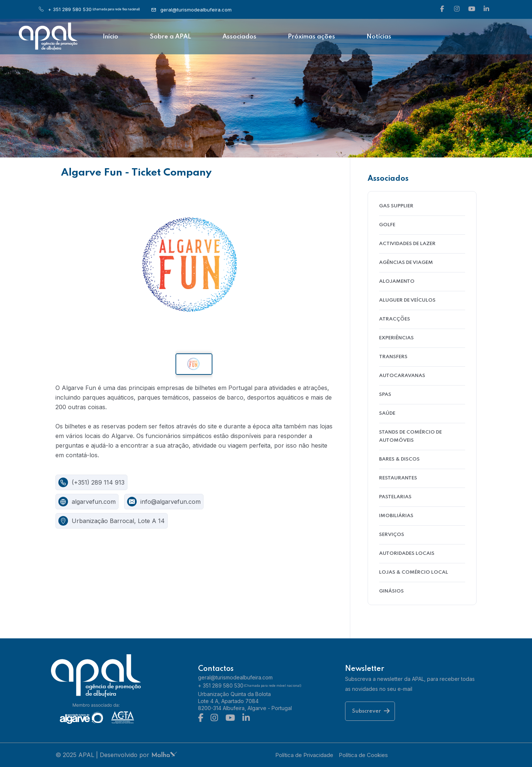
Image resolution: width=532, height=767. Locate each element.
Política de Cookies (363, 755)
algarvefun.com (94, 502)
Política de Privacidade (304, 755)
